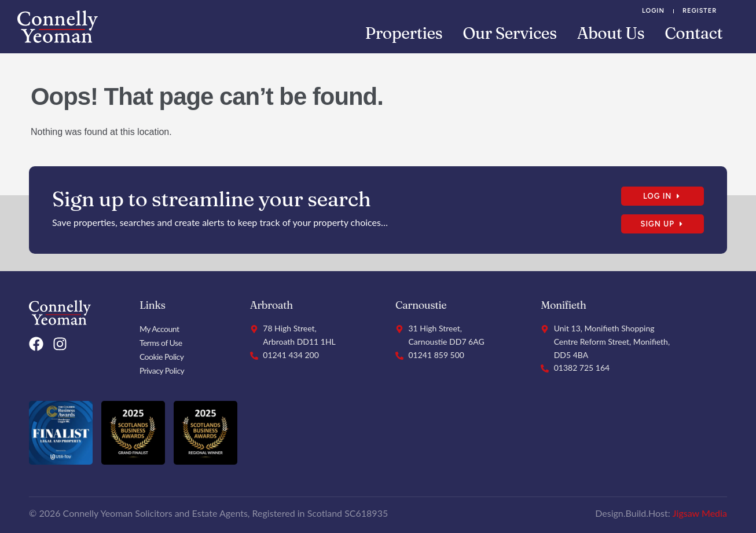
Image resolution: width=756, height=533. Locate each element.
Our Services (509, 33)
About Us (611, 33)
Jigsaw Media (700, 513)
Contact (693, 33)
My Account (159, 329)
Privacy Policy (162, 370)
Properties (404, 33)
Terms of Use (161, 343)
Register (700, 11)
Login (653, 11)
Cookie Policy (162, 357)
